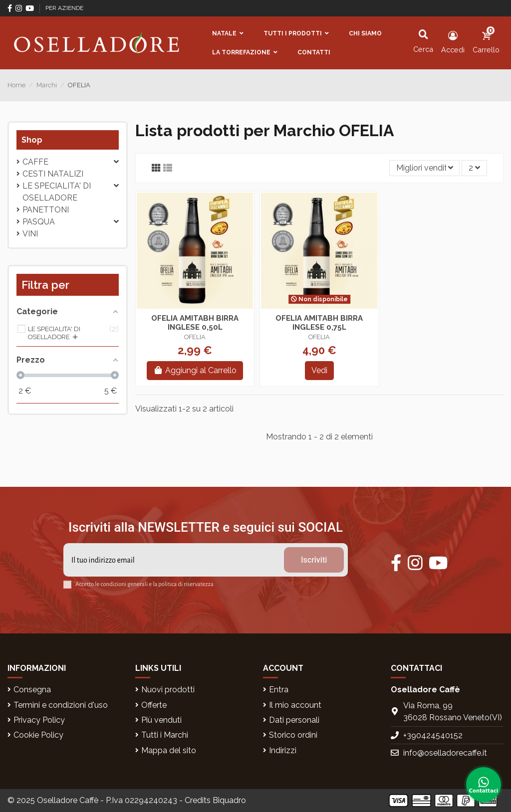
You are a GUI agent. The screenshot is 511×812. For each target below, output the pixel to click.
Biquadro (229, 800)
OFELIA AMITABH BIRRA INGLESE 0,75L (319, 323)
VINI (30, 234)
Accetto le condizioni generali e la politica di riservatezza (144, 584)
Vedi (319, 370)
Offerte (154, 705)
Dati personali (294, 720)
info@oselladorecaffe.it (445, 753)
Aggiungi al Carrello (195, 370)
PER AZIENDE (64, 8)
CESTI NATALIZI (53, 174)
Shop (32, 140)
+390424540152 (433, 735)
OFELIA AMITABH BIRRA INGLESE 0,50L (195, 323)
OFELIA (195, 337)
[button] (228, 33)
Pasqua (39, 222)
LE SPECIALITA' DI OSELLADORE (57, 192)
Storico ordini (293, 735)
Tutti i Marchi (165, 735)
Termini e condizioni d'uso (61, 705)
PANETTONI (46, 210)
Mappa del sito (169, 750)
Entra (279, 690)
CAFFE (35, 162)
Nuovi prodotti (168, 690)
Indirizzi (283, 750)
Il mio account (295, 705)
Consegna (32, 690)
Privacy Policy (39, 720)
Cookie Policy (38, 735)
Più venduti (161, 720)
